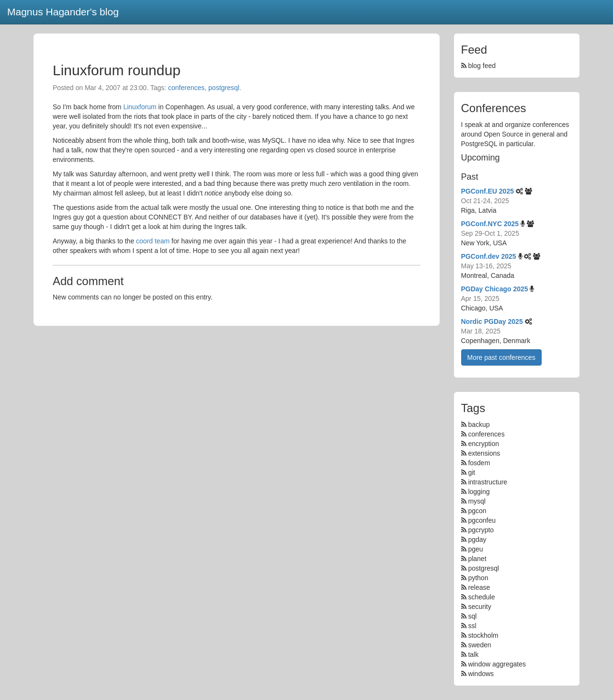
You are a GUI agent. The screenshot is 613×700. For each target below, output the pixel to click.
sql (472, 616)
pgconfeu (482, 520)
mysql (477, 501)
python (478, 578)
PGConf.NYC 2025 (490, 224)
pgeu (475, 549)
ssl (472, 626)
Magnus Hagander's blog (63, 12)
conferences (186, 88)
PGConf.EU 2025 (488, 191)
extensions (484, 453)
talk (473, 654)
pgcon (477, 511)
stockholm (483, 635)
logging (479, 492)
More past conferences (501, 357)
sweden (479, 645)
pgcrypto (481, 530)
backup (479, 425)
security (479, 607)
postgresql (224, 88)
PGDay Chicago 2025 (495, 289)
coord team (153, 241)
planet (477, 559)
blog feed (479, 66)
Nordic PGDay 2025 (492, 321)
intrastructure (488, 482)
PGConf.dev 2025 (489, 256)
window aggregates (497, 664)
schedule (481, 597)
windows (481, 674)
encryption (483, 444)
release (479, 587)
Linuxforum (140, 107)
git (471, 472)
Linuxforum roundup (117, 70)
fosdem (479, 463)
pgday (477, 539)
